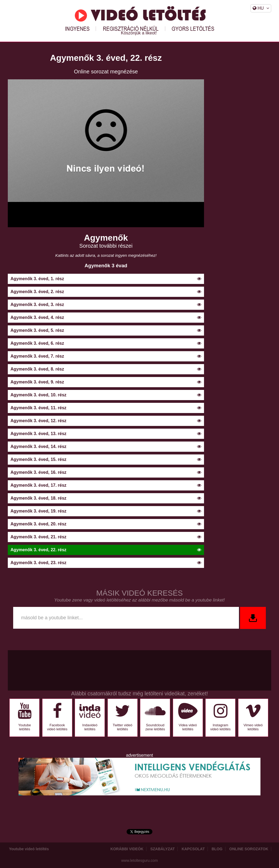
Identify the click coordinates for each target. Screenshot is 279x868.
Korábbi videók (127, 849)
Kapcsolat (193, 849)
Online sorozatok (249, 849)
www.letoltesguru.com (139, 860)
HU (261, 8)
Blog (217, 849)
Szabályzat (162, 849)
